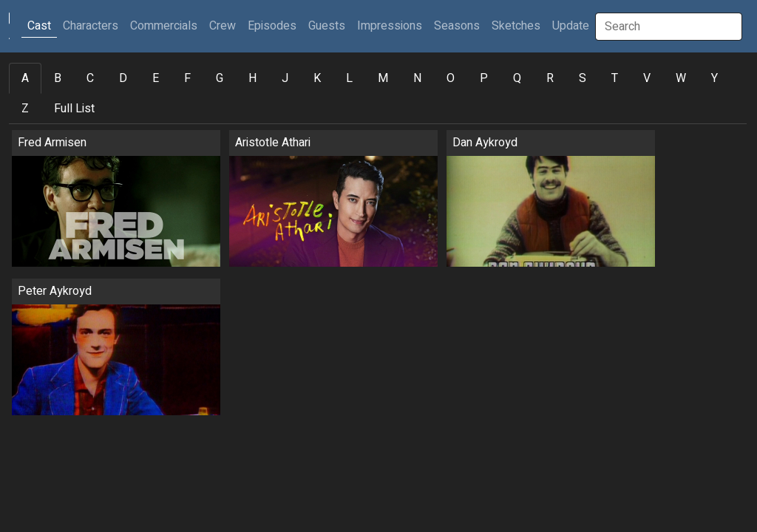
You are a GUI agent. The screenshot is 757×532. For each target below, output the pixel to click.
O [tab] (451, 78)
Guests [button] (327, 26)
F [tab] (187, 78)
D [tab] (123, 78)
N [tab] (417, 78)
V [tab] (647, 78)
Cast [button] (42, 25)
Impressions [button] (390, 26)
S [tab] (583, 78)
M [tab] (383, 78)
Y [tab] (714, 78)
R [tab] (550, 78)
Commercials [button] (164, 26)
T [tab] (615, 78)
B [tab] (58, 78)
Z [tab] (25, 109)
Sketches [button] (516, 26)
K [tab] (317, 78)
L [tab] (349, 78)
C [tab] (90, 78)
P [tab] (484, 78)
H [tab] (252, 78)
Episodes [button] (272, 26)
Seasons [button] (457, 26)
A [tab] (25, 78)
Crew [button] (223, 26)
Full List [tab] (74, 109)
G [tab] (220, 78)
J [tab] (285, 78)
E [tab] (156, 78)
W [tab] (681, 78)
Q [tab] (517, 78)
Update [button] (571, 26)
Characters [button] (91, 26)
